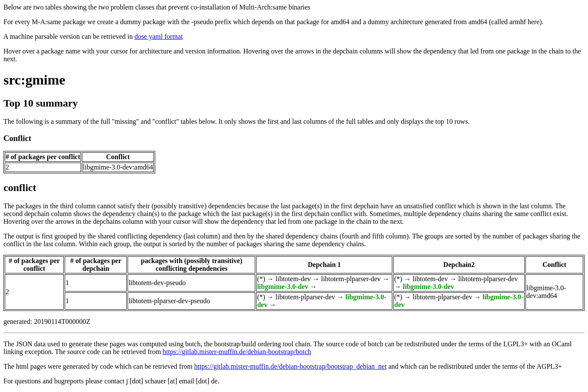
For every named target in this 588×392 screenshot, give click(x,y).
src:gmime (34, 80)
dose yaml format (159, 36)
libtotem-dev (293, 279)
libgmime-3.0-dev (283, 287)
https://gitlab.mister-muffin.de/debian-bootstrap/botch (237, 352)
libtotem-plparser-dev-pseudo (169, 301)
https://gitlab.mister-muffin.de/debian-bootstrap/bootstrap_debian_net (290, 366)
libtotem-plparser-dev (351, 279)
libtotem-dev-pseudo (157, 283)
